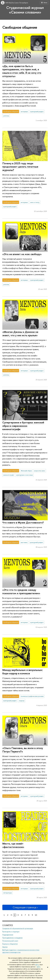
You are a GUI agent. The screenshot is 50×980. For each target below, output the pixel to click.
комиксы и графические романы (32, 696)
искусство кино (40, 471)
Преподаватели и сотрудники (12, 938)
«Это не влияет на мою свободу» (22, 254)
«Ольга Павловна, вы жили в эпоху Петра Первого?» (23, 750)
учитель (6, 116)
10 (36, 915)
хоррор (22, 701)
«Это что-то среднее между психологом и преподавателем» (21, 591)
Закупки (5, 947)
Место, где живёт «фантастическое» (13, 845)
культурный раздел (37, 111)
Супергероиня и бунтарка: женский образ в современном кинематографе (23, 426)
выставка (24, 542)
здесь (37, 965)
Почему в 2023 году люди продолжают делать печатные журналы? (20, 167)
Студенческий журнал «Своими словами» (25, 10)
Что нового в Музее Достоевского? (23, 522)
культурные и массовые (25, 475)
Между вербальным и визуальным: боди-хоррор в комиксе (23, 672)
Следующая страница (25, 907)
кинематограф (8, 475)
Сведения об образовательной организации (18, 929)
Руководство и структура (11, 932)
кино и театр (35, 202)
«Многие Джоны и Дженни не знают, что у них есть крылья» (20, 334)
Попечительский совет (10, 941)
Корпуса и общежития (10, 944)
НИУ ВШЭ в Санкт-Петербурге (17, 3)
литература (8, 893)
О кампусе (8, 925)
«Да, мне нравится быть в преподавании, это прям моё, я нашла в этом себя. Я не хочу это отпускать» (22, 71)
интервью (24, 111)
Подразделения (8, 935)
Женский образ (26, 471)
